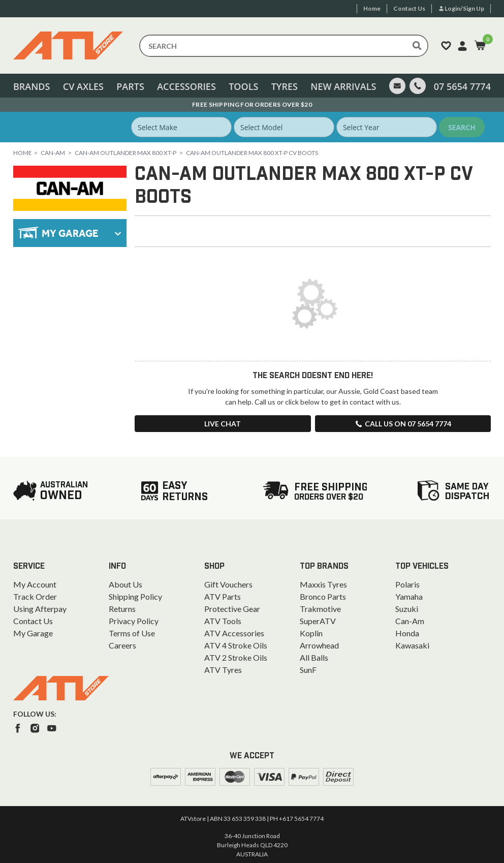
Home (23, 153)
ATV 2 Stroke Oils (236, 657)
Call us (403, 424)
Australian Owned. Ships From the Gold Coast (252, 104)
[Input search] (284, 46)
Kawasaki (412, 645)
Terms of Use (132, 633)
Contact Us (33, 621)
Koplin (311, 633)
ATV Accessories (234, 633)
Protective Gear (232, 609)
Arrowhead (319, 645)
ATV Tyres (223, 670)
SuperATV (318, 621)
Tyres (285, 86)
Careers (122, 645)
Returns (122, 609)
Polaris (407, 584)
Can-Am (53, 153)
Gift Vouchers (228, 584)
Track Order (35, 596)
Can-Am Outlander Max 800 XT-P (125, 153)
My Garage (33, 633)
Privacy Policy (134, 621)
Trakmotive (320, 609)
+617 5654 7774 (301, 819)
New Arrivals (343, 86)
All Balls (314, 657)
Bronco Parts (323, 596)
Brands (31, 86)
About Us (125, 584)
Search (462, 127)
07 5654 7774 (462, 86)
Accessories (186, 86)
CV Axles (83, 86)
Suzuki (407, 609)
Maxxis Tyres (323, 584)
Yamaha (409, 596)
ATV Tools (223, 621)
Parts (130, 86)
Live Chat (223, 424)
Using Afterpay (40, 609)
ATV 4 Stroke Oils (236, 645)
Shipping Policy (135, 596)
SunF (308, 670)
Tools (243, 86)
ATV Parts (223, 596)
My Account (35, 584)
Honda (407, 633)
